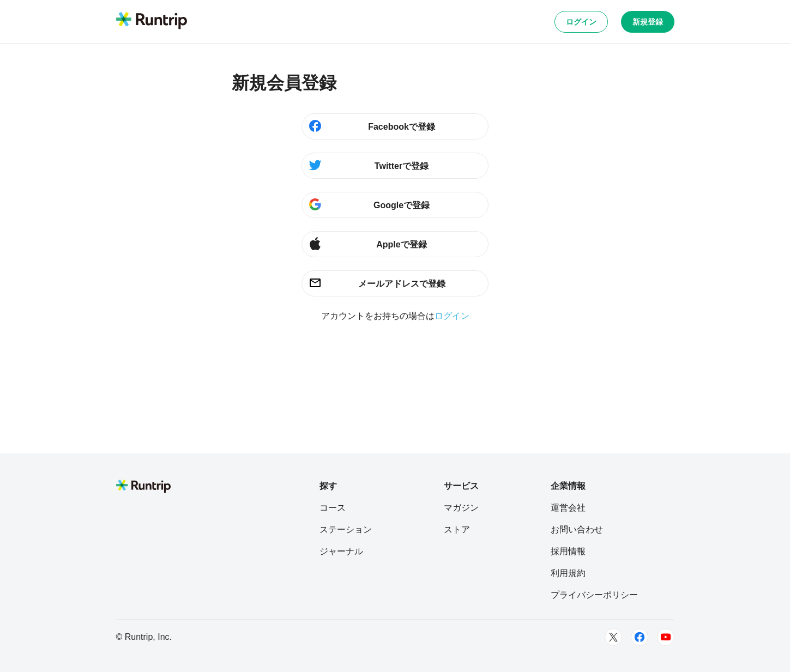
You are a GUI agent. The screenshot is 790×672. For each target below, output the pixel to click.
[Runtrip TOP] (152, 21)
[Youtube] (666, 637)
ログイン (581, 22)
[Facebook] (640, 637)
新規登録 (648, 22)
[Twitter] (613, 637)
